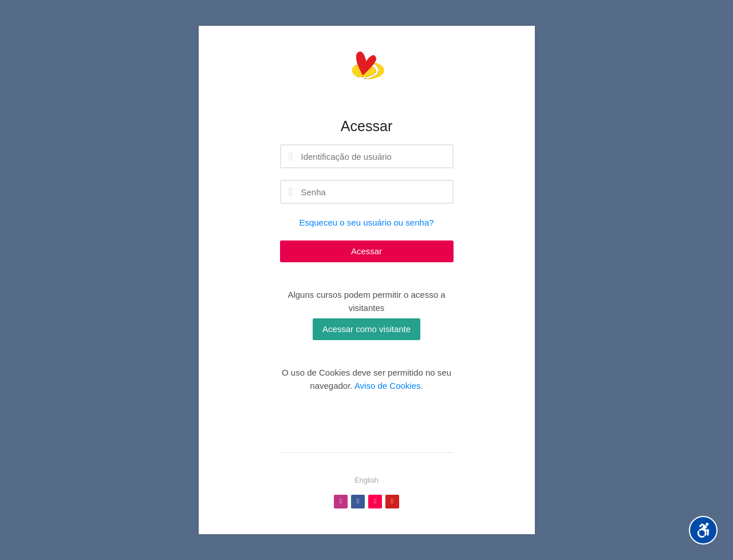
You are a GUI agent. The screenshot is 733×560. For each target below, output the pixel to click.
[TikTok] (375, 502)
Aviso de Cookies (388, 386)
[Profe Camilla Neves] (367, 72)
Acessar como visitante (366, 329)
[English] (366, 480)
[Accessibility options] (703, 530)
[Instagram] (341, 502)
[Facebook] (358, 502)
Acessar (366, 251)
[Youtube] (392, 502)
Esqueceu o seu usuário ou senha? (366, 222)
